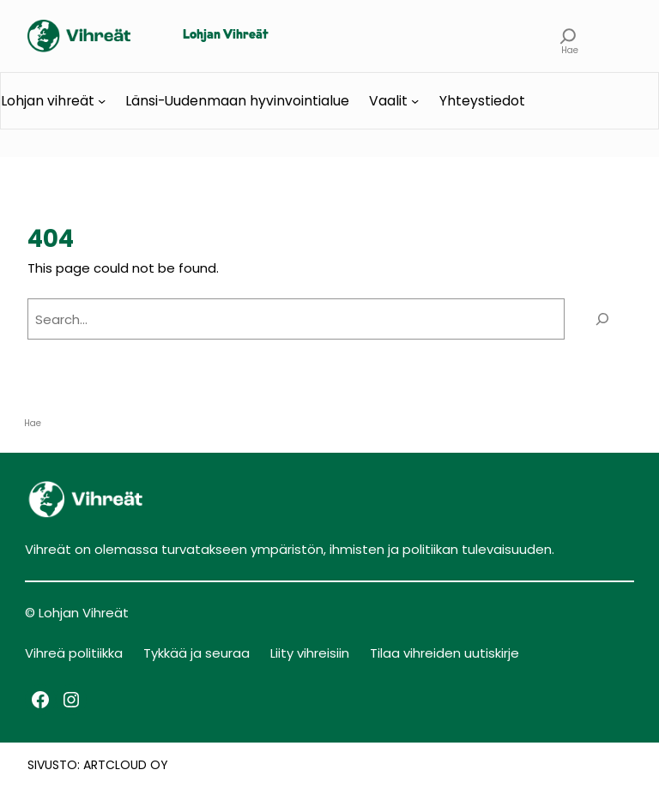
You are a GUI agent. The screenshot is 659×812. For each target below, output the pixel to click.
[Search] (602, 319)
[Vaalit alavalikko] (415, 101)
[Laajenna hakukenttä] (569, 36)
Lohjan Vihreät (226, 36)
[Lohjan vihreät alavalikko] (102, 101)
